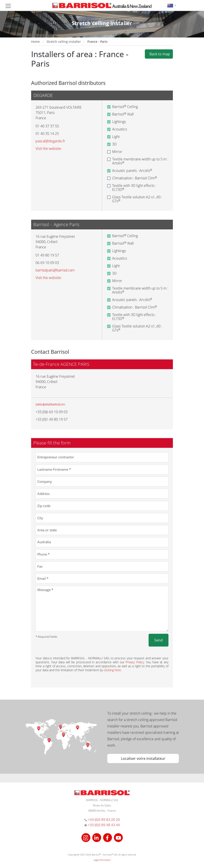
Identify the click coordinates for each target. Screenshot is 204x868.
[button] (172, 5)
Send (159, 640)
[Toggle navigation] (8, 6)
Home (35, 42)
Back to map (159, 54)
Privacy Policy (135, 662)
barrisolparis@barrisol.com (50, 404)
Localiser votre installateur (143, 758)
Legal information (102, 860)
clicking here (112, 670)
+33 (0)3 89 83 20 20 (104, 820)
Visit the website (48, 149)
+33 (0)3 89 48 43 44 (104, 825)
